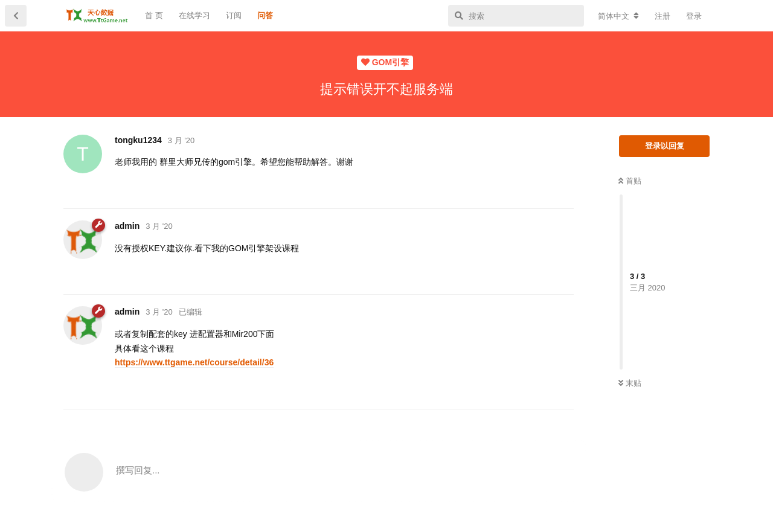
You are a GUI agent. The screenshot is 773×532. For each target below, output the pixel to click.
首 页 (154, 15)
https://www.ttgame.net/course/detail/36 (194, 362)
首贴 (630, 181)
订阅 (234, 15)
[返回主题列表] (16, 16)
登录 (694, 16)
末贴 (630, 383)
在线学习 (194, 15)
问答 (265, 15)
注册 (662, 16)
